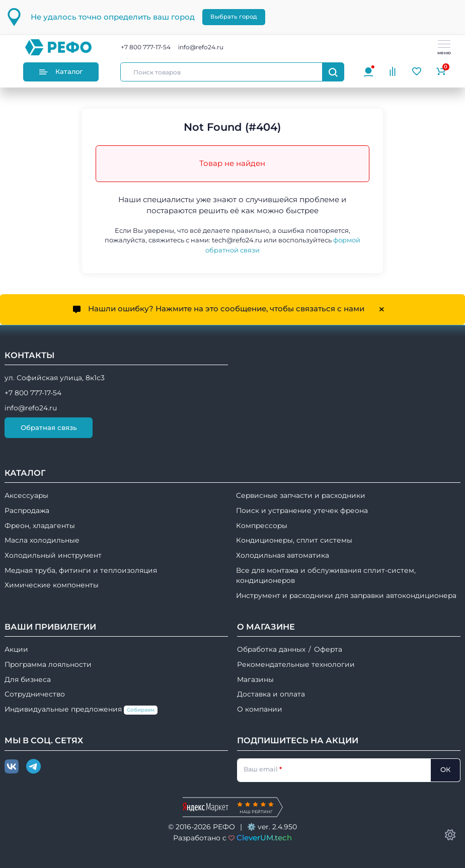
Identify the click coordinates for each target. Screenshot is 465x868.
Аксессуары (26, 495)
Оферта (328, 649)
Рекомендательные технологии (296, 664)
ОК (445, 769)
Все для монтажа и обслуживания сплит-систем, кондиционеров (326, 576)
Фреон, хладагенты (40, 526)
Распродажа (27, 510)
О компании (260, 709)
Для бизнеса (28, 679)
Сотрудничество (35, 694)
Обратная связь (49, 427)
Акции (16, 649)
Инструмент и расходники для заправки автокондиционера (346, 595)
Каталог (61, 72)
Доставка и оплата (271, 694)
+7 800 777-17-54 (146, 47)
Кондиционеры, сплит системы (294, 540)
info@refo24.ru (201, 47)
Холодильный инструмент (53, 555)
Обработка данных (271, 649)
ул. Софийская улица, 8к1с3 (55, 378)
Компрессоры (262, 526)
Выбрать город (234, 17)
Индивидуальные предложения (81, 710)
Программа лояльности (48, 664)
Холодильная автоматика (283, 555)
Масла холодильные (42, 540)
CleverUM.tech (264, 838)
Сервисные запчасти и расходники (301, 495)
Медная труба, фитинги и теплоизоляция (81, 570)
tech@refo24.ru (237, 240)
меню (444, 48)
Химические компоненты (52, 585)
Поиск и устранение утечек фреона (302, 510)
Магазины (255, 679)
